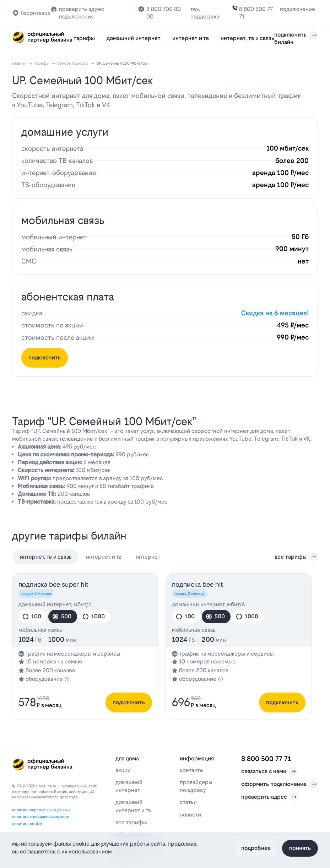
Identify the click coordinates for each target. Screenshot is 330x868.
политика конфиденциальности (41, 817)
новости (190, 815)
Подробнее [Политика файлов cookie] (256, 848)
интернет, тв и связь (247, 38)
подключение (297, 9)
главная (19, 63)
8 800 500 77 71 (256, 13)
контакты (192, 770)
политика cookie (27, 824)
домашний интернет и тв (133, 806)
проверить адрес (270, 797)
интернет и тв (191, 38)
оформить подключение (280, 784)
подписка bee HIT (198, 584)
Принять (300, 848)
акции (123, 770)
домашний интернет (134, 38)
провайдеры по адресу (196, 786)
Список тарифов (73, 63)
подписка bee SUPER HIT (53, 584)
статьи (188, 802)
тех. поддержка (205, 13)
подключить (45, 357)
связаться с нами (269, 771)
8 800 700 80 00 (164, 13)
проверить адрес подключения (82, 13)
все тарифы (296, 557)
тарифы (84, 38)
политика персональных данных (41, 810)
